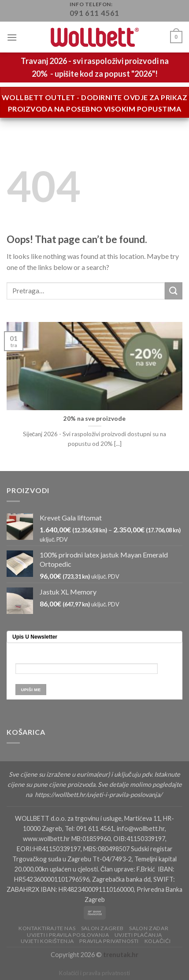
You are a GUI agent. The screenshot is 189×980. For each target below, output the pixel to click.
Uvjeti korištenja (47, 941)
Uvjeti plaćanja (138, 935)
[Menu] (12, 37)
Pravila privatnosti (109, 941)
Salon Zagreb (102, 928)
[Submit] (174, 291)
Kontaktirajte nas (47, 928)
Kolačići (158, 941)
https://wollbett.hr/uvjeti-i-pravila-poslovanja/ (99, 795)
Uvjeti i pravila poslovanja (68, 935)
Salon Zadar (149, 928)
